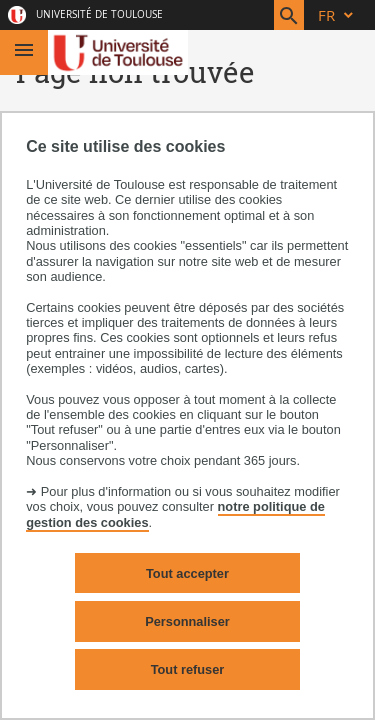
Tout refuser (188, 669)
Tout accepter (187, 573)
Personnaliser (187, 621)
